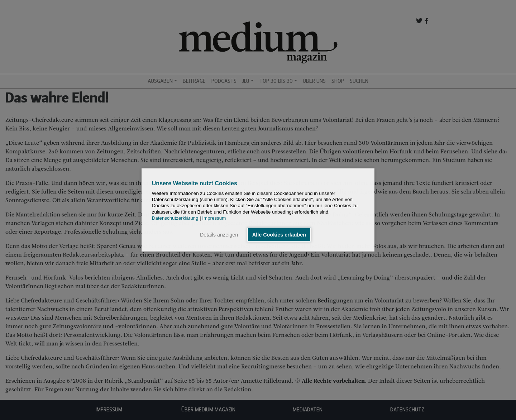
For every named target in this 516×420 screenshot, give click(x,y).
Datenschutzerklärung (175, 218)
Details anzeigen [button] (219, 235)
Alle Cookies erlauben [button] (279, 235)
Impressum (214, 218)
